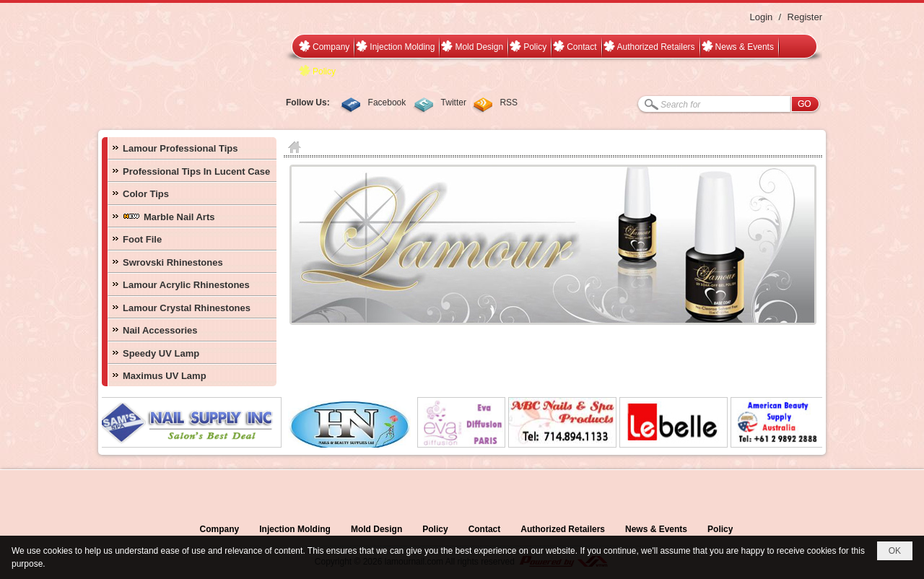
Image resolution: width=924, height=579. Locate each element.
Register (805, 17)
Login (761, 17)
